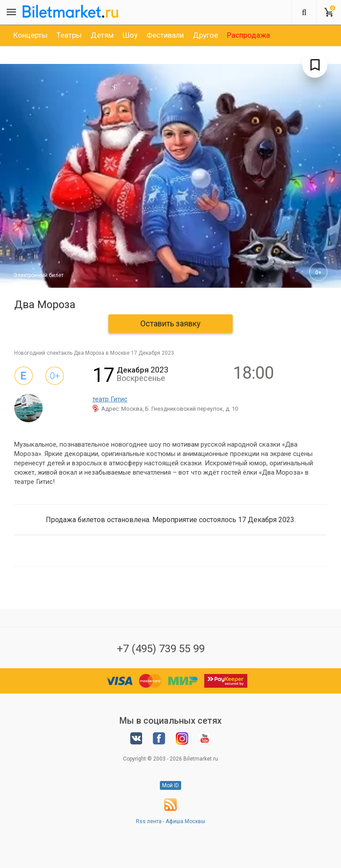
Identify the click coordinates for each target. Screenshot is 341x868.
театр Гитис (110, 399)
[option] (30, 35)
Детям (102, 35)
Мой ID (170, 785)
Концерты (30, 35)
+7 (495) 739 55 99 (161, 649)
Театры (69, 35)
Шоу (130, 35)
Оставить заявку (170, 323)
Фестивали (165, 35)
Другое (205, 35)
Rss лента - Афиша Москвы (170, 821)
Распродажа (248, 35)
